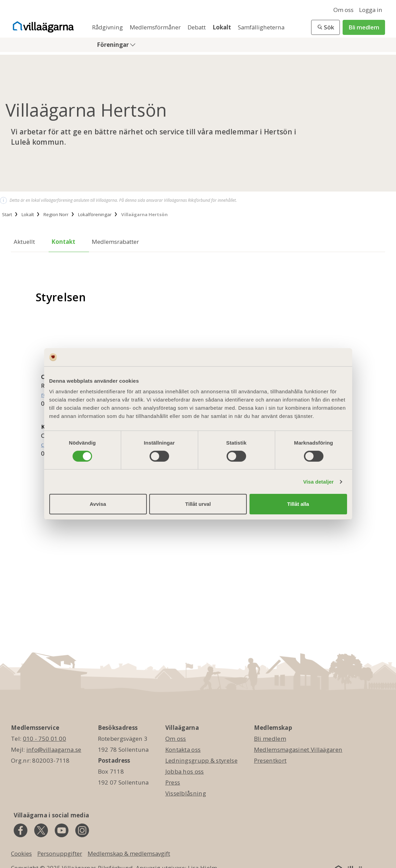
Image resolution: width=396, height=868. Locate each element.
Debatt (197, 27)
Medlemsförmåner (156, 27)
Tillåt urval (198, 504)
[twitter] (41, 830)
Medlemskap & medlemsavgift (129, 853)
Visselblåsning (186, 793)
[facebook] (21, 830)
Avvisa (98, 504)
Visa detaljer (318, 482)
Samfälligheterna (261, 27)
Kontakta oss (183, 749)
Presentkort (270, 760)
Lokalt (222, 27)
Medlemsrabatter (115, 242)
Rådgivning (108, 27)
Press (173, 782)
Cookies (21, 853)
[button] (325, 27)
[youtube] (62, 830)
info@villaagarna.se (54, 749)
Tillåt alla (298, 504)
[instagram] (82, 830)
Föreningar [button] (113, 45)
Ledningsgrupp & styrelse (201, 760)
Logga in (371, 10)
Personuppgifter (60, 853)
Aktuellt (24, 242)
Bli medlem (364, 27)
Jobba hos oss (185, 771)
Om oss (343, 10)
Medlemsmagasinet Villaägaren (298, 749)
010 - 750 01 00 (45, 739)
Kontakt (63, 242)
